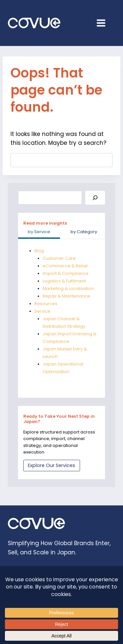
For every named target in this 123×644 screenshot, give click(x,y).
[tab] (39, 233)
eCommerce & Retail (65, 266)
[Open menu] (104, 23)
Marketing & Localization (68, 289)
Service (42, 311)
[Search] (95, 198)
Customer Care (59, 258)
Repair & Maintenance (66, 296)
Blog (39, 251)
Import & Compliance (66, 273)
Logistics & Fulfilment (64, 281)
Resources (46, 304)
